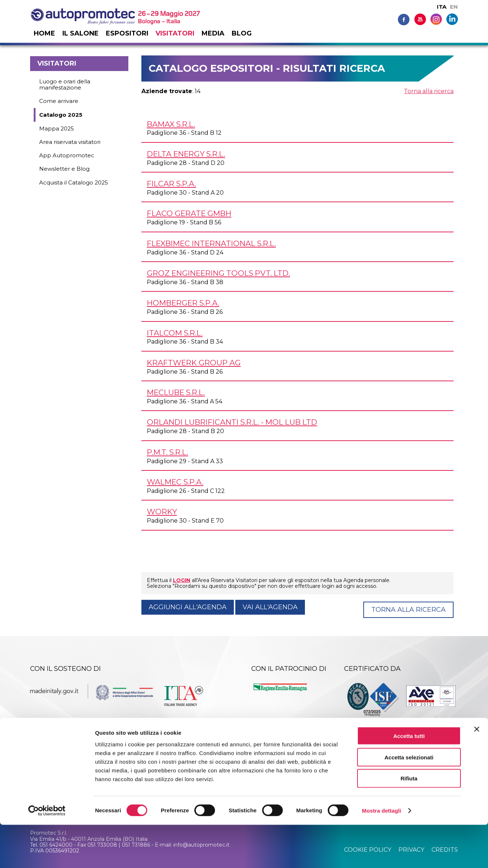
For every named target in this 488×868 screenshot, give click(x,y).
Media (213, 33)
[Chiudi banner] (477, 772)
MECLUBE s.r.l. (176, 392)
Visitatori (175, 33)
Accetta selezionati (409, 800)
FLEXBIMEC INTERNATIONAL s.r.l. (211, 243)
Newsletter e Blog (64, 169)
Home (44, 33)
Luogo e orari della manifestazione (65, 84)
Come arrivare (59, 101)
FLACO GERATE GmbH (189, 213)
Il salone (80, 33)
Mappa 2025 (57, 128)
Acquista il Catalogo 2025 (74, 182)
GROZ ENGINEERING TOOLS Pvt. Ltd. (218, 273)
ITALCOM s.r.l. (175, 333)
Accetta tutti (409, 779)
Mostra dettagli (381, 854)
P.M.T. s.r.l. (168, 452)
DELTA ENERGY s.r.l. (186, 154)
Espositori (127, 33)
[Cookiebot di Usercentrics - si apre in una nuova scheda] (47, 854)
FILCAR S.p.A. (171, 184)
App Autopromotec (67, 155)
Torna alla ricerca (429, 91)
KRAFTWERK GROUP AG (194, 363)
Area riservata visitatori (70, 142)
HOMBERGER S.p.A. (183, 303)
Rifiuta (409, 822)
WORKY (162, 512)
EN (454, 7)
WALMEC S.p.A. (175, 482)
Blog (242, 33)
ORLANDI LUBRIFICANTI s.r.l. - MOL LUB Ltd (232, 422)
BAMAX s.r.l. (171, 124)
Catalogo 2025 (61, 115)
